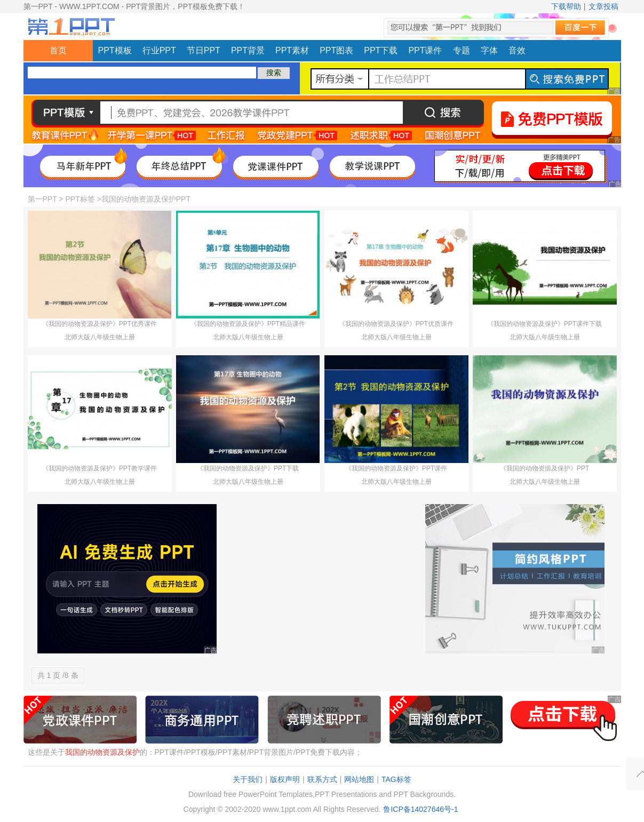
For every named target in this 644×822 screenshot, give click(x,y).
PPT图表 (336, 50)
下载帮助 (566, 6)
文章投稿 (603, 6)
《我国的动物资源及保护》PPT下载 (248, 468)
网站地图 (359, 779)
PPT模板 (115, 50)
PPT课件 (425, 50)
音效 (517, 50)
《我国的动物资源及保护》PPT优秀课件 (100, 324)
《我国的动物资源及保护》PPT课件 (396, 468)
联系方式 (322, 779)
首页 (58, 50)
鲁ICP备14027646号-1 (420, 809)
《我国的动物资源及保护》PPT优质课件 (396, 324)
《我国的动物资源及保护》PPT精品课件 (248, 324)
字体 (489, 50)
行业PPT (159, 50)
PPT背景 (248, 50)
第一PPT (42, 199)
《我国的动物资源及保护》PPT (544, 468)
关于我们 (248, 779)
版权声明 (285, 779)
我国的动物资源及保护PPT (146, 199)
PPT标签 (80, 199)
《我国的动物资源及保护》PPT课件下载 (544, 324)
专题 (462, 50)
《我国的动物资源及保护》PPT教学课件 (100, 468)
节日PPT (204, 50)
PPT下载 (381, 50)
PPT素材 (292, 50)
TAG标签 (396, 779)
